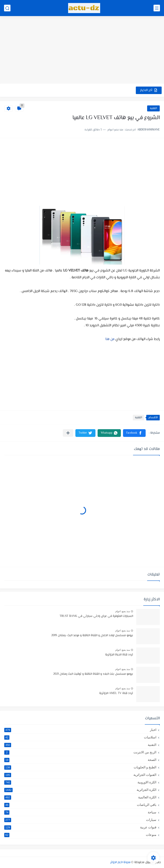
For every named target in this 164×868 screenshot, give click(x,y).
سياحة (80, 812)
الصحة (80, 760)
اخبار (80, 730)
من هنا (110, 339)
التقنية (153, 108)
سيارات (80, 820)
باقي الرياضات (80, 805)
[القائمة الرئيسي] (157, 8)
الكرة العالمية (80, 797)
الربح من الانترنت (80, 752)
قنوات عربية (80, 827)
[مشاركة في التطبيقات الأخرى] (68, 433)
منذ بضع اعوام (123, 611)
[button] (134, 433)
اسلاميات (80, 737)
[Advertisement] (82, 50)
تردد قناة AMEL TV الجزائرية (116, 693)
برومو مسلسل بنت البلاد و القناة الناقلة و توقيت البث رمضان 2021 (93, 674)
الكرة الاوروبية (80, 782)
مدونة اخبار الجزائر (120, 862)
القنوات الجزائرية (80, 775)
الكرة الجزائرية (80, 790)
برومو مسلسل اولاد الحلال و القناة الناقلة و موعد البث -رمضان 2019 (92, 636)
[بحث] (7, 8)
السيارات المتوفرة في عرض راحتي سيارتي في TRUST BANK (96, 616)
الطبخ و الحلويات (80, 767)
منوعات (80, 835)
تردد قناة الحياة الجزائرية (119, 655)
